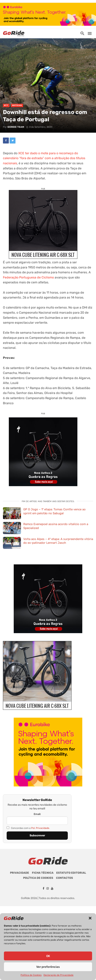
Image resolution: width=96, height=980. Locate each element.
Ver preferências (48, 967)
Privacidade (19, 873)
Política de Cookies (31, 975)
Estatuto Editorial (71, 873)
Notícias (17, 105)
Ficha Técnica (43, 873)
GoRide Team (16, 127)
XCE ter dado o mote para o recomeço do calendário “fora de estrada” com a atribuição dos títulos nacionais (44, 158)
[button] (90, 918)
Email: (37, 814)
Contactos (64, 878)
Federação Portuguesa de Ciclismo (28, 277)
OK (48, 956)
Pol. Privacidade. (40, 828)
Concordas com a (28, 828)
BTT (6, 105)
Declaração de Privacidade (58, 975)
